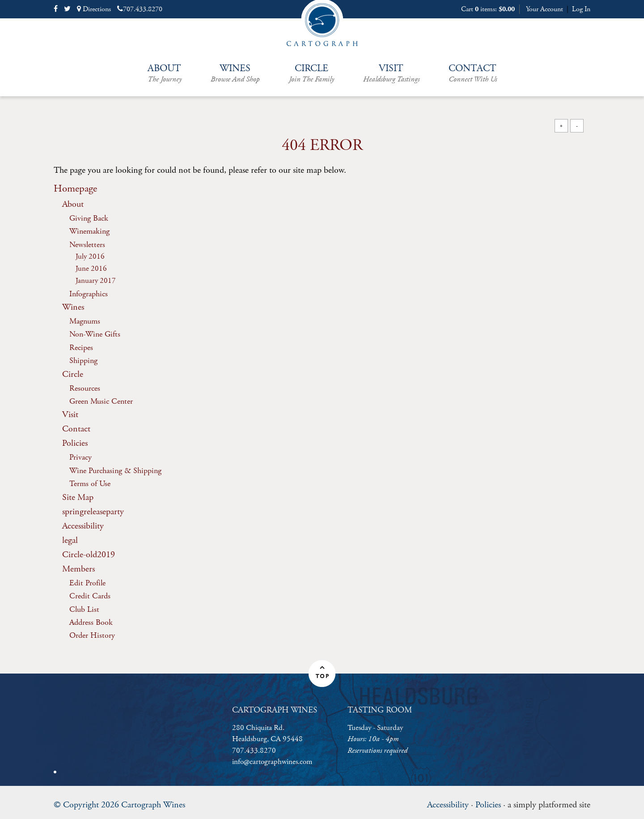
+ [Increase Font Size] (561, 126)
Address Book (91, 622)
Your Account (544, 9)
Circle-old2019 (89, 555)
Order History (92, 635)
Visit (391, 73)
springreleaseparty (93, 512)
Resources (85, 388)
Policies (75, 443)
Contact (473, 73)
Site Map (78, 497)
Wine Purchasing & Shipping (115, 471)
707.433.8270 (140, 9)
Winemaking (89, 231)
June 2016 (91, 269)
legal (70, 540)
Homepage (75, 189)
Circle (311, 73)
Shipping (83, 360)
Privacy (80, 457)
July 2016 (90, 257)
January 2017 (96, 281)
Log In (581, 9)
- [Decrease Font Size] (577, 126)
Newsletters (87, 245)
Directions (94, 9)
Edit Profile (87, 583)
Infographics (89, 294)
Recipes (81, 348)
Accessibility (83, 526)
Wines (235, 73)
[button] (322, 674)
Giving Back (89, 218)
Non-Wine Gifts (95, 334)
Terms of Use (90, 484)
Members (78, 569)
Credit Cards (90, 596)
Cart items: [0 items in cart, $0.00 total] (488, 9)
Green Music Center (101, 401)
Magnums (85, 321)
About (165, 73)
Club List (84, 609)
